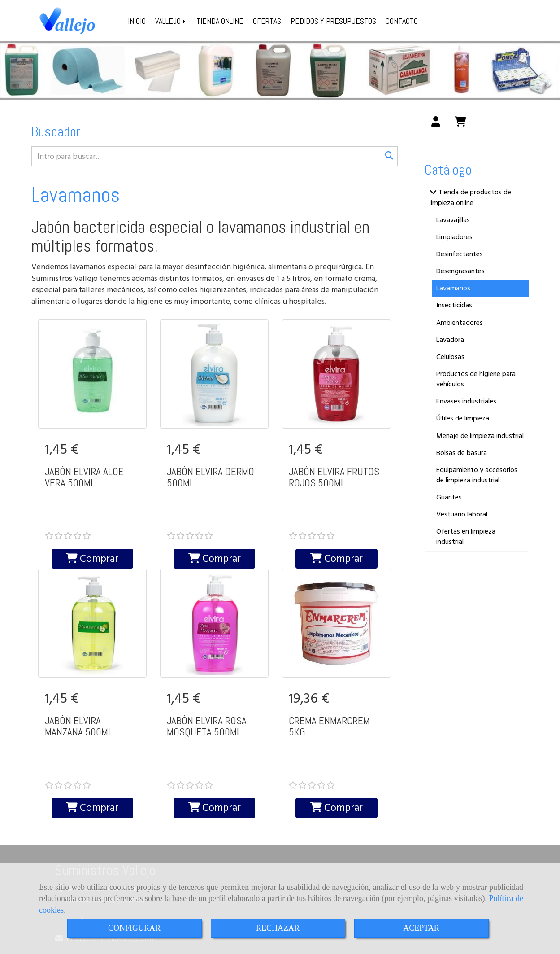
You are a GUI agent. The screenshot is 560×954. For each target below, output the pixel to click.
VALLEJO (171, 21)
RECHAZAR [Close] (278, 928)
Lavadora (450, 340)
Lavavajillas (453, 220)
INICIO (137, 21)
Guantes (449, 497)
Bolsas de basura (462, 453)
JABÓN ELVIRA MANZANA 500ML (79, 692)
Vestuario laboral (462, 514)
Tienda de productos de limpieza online (470, 197)
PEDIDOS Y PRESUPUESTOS (333, 21)
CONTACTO (402, 21)
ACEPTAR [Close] (421, 928)
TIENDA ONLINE (220, 21)
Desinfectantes (460, 254)
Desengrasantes (460, 271)
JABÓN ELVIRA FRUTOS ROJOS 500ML (334, 477)
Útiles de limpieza (463, 418)
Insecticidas (454, 305)
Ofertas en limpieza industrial (466, 536)
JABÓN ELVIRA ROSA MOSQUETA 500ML (207, 692)
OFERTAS (267, 21)
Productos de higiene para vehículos (476, 379)
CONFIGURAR (134, 928)
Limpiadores (454, 237)
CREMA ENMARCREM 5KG (329, 692)
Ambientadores (460, 323)
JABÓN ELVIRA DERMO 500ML (211, 477)
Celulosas (450, 357)
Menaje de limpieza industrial (480, 436)
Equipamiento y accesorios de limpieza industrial (477, 475)
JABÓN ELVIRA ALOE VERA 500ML (84, 477)
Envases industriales (466, 401)
